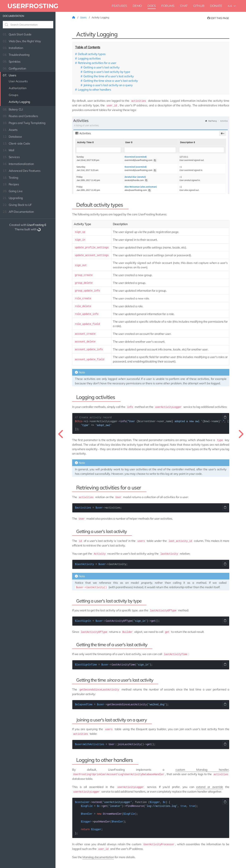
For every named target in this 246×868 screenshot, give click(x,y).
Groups (13, 95)
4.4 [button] (232, 6)
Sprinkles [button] (12, 62)
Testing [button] (11, 178)
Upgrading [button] (13, 198)
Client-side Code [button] (16, 144)
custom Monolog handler (202, 764)
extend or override (210, 781)
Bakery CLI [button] (13, 109)
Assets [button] (10, 130)
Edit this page (218, 18)
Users (84, 17)
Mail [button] (9, 150)
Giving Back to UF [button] (17, 205)
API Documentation (18, 212)
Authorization (17, 88)
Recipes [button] (11, 184)
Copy (225, 414)
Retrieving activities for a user (97, 63)
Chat (184, 6)
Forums (168, 6)
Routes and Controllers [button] (20, 116)
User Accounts (18, 81)
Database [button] (12, 137)
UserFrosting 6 (37, 225)
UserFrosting (33, 6)
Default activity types (92, 54)
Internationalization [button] (18, 164)
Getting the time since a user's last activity (111, 81)
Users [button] (9, 75)
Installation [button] (13, 48)
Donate (216, 6)
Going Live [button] (13, 191)
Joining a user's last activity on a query (108, 85)
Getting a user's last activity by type (107, 72)
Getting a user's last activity (102, 67)
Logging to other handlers (95, 90)
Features (119, 6)
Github (199, 6)
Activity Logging (19, 102)
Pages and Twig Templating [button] (24, 123)
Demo (137, 6)
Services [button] (11, 157)
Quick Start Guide (17, 34)
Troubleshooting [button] (16, 55)
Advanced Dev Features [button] (22, 171)
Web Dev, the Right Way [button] (22, 41)
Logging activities (89, 58)
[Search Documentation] (28, 25)
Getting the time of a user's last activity (109, 76)
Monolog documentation (98, 851)
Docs (152, 6)
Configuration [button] (14, 68)
